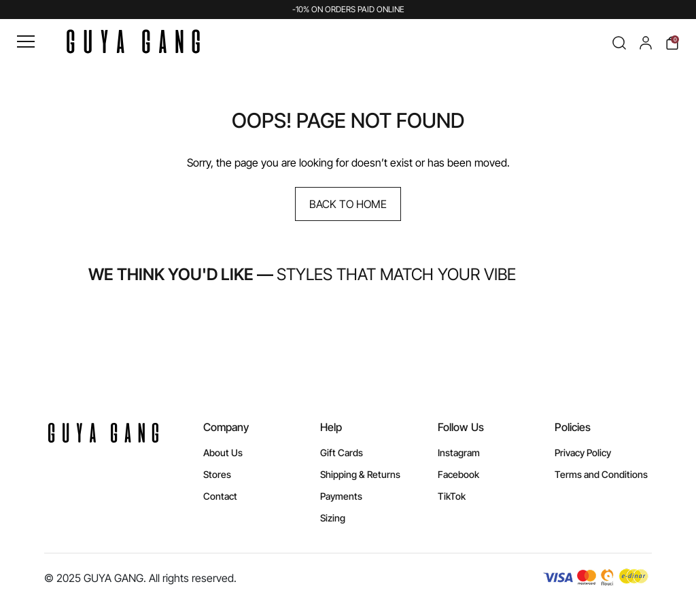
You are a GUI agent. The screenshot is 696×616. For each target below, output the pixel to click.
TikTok (452, 496)
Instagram (459, 452)
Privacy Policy (583, 452)
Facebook (458, 474)
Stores (217, 474)
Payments (341, 496)
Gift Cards (342, 452)
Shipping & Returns (360, 474)
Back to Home (348, 204)
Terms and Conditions (601, 474)
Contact (220, 496)
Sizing (333, 518)
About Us (223, 452)
